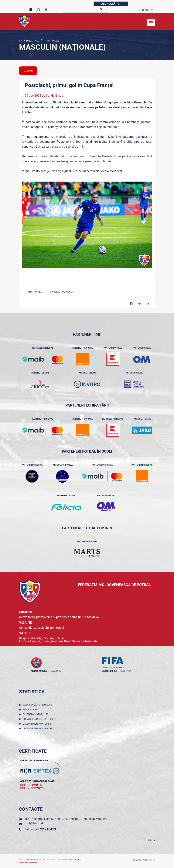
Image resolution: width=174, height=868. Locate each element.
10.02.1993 (55, 671)
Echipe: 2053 (31, 710)
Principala (25, 41)
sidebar (28, 71)
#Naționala (35, 292)
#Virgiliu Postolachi (62, 292)
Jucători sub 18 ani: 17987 (39, 729)
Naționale (53, 41)
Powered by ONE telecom (144, 860)
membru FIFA (109, 671)
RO (145, 10)
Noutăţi (39, 41)
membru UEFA (39, 671)
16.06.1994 (125, 671)
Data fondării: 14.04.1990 (38, 705)
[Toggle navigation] (151, 23)
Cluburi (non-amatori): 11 (38, 724)
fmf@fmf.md (34, 823)
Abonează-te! (111, 4)
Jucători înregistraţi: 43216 (40, 719)
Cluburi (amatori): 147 (36, 714)
